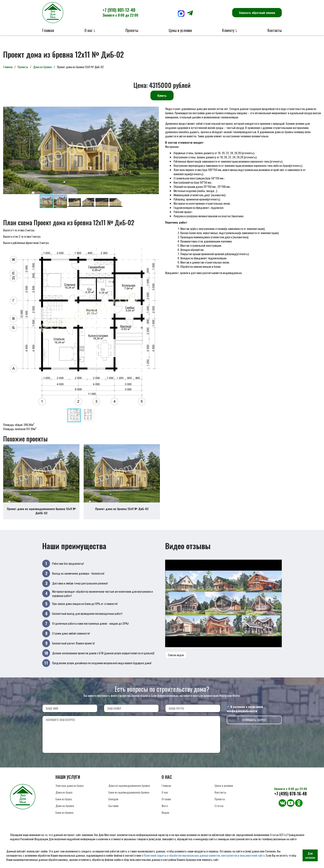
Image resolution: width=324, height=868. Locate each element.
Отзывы (166, 804)
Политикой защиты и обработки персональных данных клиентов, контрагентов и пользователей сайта (204, 855)
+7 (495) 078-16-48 (290, 798)
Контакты (275, 30)
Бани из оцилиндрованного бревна (129, 797)
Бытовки (113, 810)
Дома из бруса (64, 797)
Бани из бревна (64, 817)
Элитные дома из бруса (69, 790)
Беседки (113, 804)
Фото (165, 810)
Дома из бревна (42, 67)
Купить (162, 95)
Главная (48, 30)
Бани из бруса (64, 804)
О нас (165, 797)
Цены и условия (180, 30)
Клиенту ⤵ (230, 30)
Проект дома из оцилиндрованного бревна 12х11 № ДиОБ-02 (41, 516)
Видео (165, 817)
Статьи (219, 810)
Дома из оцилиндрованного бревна (129, 790)
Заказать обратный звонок (257, 13)
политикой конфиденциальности (245, 713)
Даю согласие (310, 855)
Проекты (132, 30)
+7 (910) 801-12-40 (120, 12)
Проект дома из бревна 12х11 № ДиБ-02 (122, 514)
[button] (155, 110)
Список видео (176, 659)
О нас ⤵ (90, 30)
